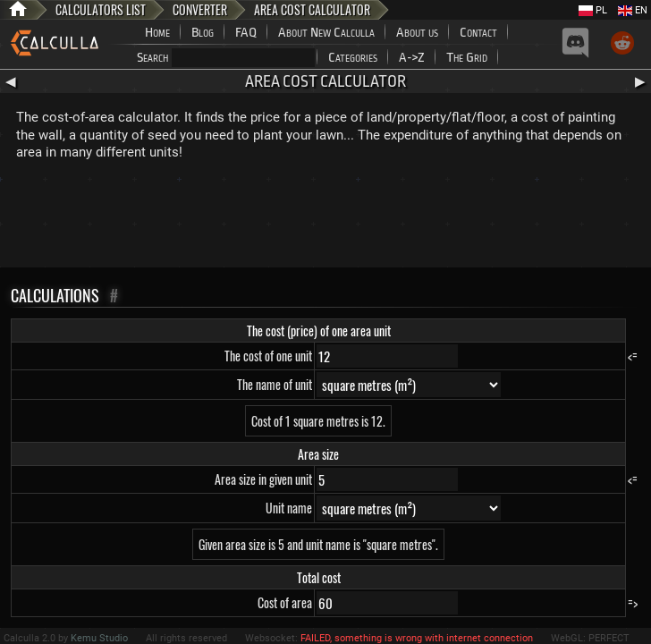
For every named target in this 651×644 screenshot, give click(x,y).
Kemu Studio (99, 638)
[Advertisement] (325, 218)
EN (633, 10)
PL (593, 10)
